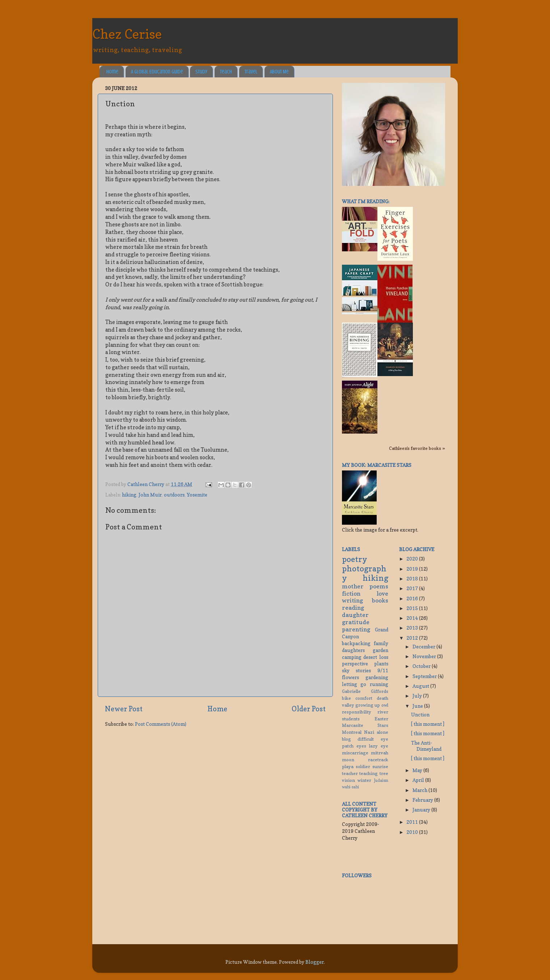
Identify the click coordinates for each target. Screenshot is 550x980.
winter (364, 780)
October (422, 666)
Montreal (352, 732)
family (381, 643)
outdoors (174, 495)
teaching (369, 773)
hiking (129, 495)
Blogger (315, 962)
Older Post (309, 709)
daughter (355, 615)
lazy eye (379, 746)
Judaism (381, 781)
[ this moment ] (428, 724)
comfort (364, 698)
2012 (413, 638)
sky (346, 670)
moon (348, 760)
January (422, 810)
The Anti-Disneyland (426, 746)
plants (381, 664)
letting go (354, 684)
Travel (251, 72)
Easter (381, 719)
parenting (356, 629)
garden (380, 650)
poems (379, 586)
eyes (361, 746)
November (425, 656)
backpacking (356, 643)
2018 (413, 579)
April (419, 780)
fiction (351, 593)
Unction (420, 715)
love (382, 593)
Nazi (369, 732)
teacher (350, 773)
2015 (413, 608)
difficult (366, 739)
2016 (413, 598)
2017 (413, 588)
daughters (353, 650)
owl (385, 705)
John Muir (150, 495)
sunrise (380, 766)
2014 (413, 618)
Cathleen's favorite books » (417, 448)
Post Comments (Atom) (161, 724)
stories (363, 670)
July (418, 696)
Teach (226, 72)
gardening (377, 677)
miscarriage (355, 753)
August (421, 686)
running (379, 684)
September (425, 676)
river (383, 712)
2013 (413, 628)
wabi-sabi (350, 787)
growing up (368, 705)
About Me (279, 72)
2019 (413, 569)
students (351, 719)
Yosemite (197, 495)
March (420, 790)
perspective (355, 664)
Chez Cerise (127, 34)
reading (353, 608)
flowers (350, 677)
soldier (363, 766)
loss (384, 657)
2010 (413, 832)
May (418, 770)
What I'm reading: (366, 201)
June (418, 706)
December (424, 647)
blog (346, 739)
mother (353, 586)
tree (384, 773)
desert (370, 657)
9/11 (383, 670)
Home (112, 72)
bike (346, 698)
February (423, 800)
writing (352, 600)
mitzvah (380, 753)
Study (201, 72)
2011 (413, 822)
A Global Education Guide (157, 72)
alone (382, 732)
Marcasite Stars (365, 725)
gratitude (356, 622)
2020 (413, 559)
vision (348, 780)
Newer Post (124, 709)
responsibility (357, 712)
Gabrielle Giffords (365, 691)
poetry (355, 559)
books (380, 600)
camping (352, 657)
